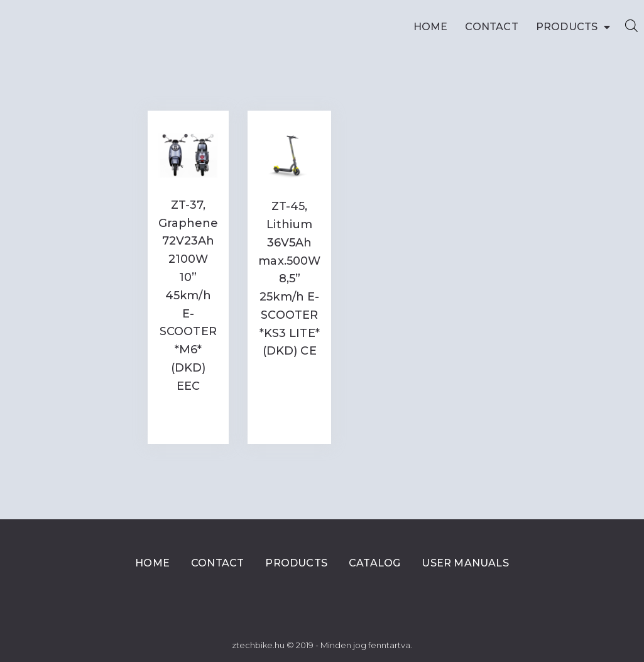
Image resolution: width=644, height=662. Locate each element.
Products (573, 27)
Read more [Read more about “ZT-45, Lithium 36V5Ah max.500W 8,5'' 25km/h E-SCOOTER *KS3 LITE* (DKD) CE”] (289, 382)
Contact (491, 27)
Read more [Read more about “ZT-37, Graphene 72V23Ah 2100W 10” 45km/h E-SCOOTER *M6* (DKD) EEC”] (188, 417)
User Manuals (465, 563)
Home (431, 27)
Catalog (374, 563)
